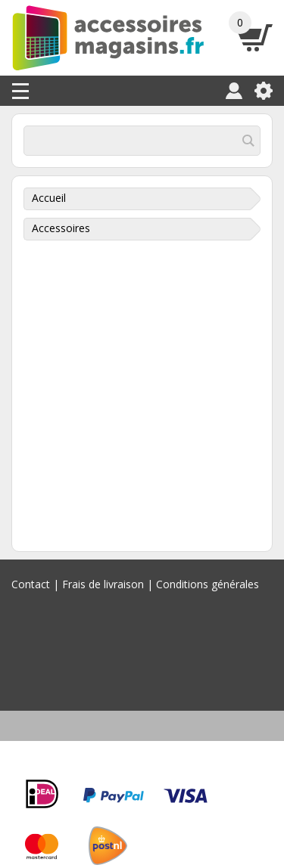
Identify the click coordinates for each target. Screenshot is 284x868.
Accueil (49, 198)
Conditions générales (208, 584)
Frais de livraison (103, 584)
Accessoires (61, 228)
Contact (31, 584)
